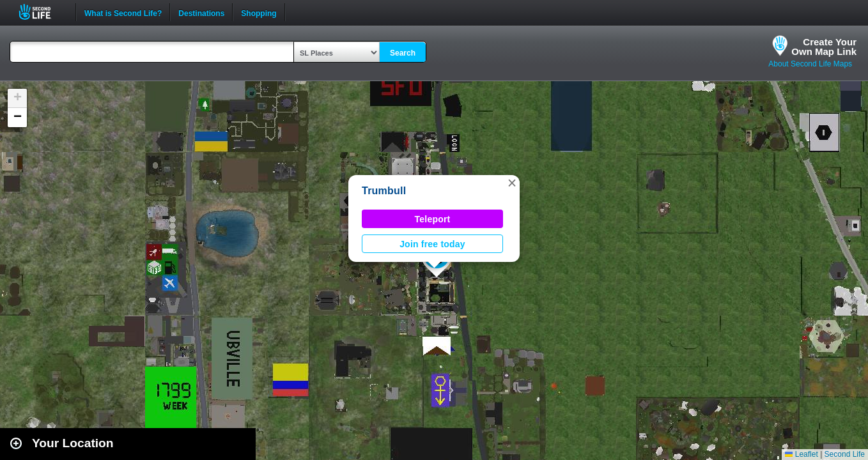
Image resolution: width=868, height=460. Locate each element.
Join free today (432, 244)
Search (403, 53)
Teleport (433, 219)
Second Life (42, 12)
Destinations (201, 12)
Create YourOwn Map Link (824, 47)
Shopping (259, 12)
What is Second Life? (123, 12)
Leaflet (801, 454)
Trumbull (384, 191)
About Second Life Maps (810, 64)
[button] (512, 183)
